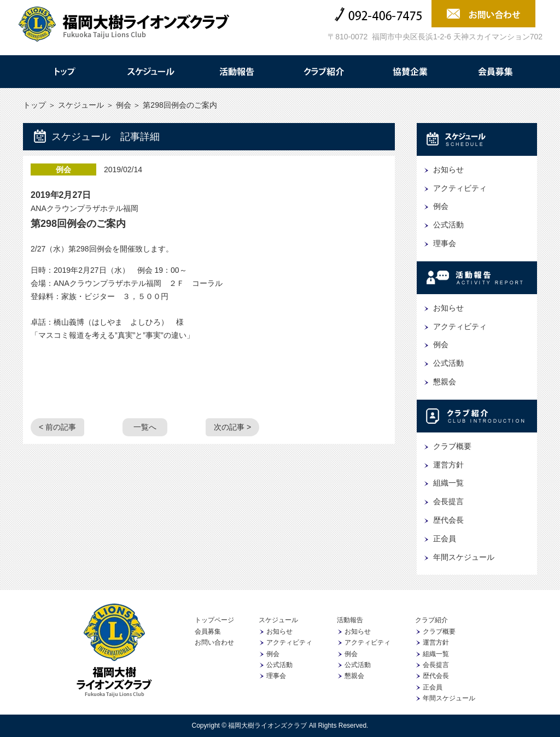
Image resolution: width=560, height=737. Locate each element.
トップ (64, 72)
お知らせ (448, 169)
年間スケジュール (464, 557)
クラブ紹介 (323, 72)
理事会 (445, 243)
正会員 (445, 539)
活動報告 (237, 72)
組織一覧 (448, 483)
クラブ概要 (452, 446)
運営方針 (448, 465)
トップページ (214, 620)
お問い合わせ (214, 642)
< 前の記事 (57, 427)
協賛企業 (410, 72)
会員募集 (496, 72)
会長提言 (448, 501)
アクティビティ (460, 188)
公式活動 (448, 225)
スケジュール (150, 72)
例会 (124, 105)
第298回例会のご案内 (78, 224)
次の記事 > (232, 427)
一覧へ (145, 427)
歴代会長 (448, 520)
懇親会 (445, 382)
